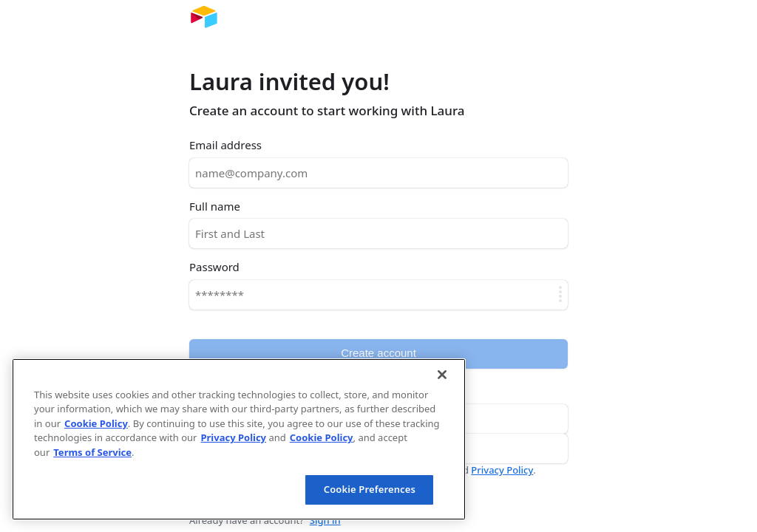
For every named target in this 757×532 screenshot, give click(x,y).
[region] (239, 439)
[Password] (378, 295)
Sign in (325, 520)
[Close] (442, 375)
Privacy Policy (502, 470)
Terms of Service (92, 452)
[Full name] (378, 233)
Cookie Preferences (370, 489)
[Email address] (378, 173)
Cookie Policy (96, 423)
